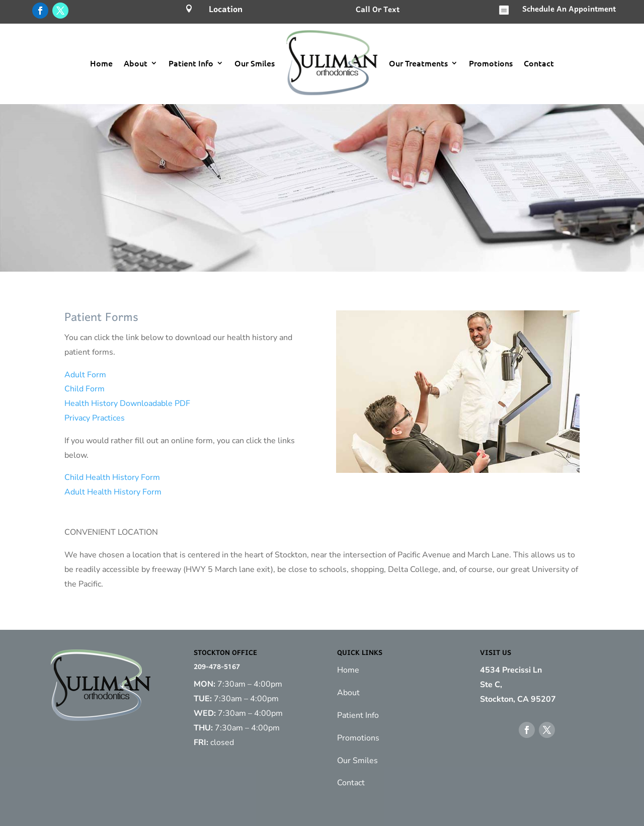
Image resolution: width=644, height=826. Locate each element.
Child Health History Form (112, 477)
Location (226, 10)
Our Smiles (255, 63)
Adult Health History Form (113, 492)
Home (101, 63)
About (136, 63)
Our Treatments (418, 63)
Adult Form (85, 375)
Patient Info (191, 63)
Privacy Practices (95, 418)
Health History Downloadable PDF (127, 403)
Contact (539, 63)
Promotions (491, 63)
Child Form (85, 389)
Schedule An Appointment (569, 10)
